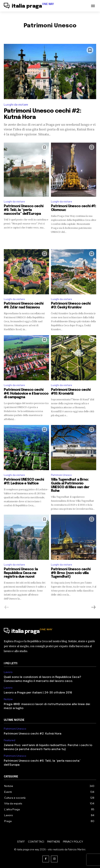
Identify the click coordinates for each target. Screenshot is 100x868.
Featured (10, 740)
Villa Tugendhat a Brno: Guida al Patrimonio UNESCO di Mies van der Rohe (70, 485)
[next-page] (93, 607)
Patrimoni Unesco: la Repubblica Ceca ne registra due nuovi (21, 573)
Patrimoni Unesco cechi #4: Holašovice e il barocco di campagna (26, 394)
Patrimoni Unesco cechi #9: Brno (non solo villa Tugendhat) (71, 573)
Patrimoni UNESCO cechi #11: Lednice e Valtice (24, 482)
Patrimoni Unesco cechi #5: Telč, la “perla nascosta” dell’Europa (24, 210)
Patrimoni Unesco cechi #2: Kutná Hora (33, 734)
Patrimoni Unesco (61, 475)
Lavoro (8, 672)
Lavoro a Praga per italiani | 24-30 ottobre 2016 (38, 693)
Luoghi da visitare (16, 105)
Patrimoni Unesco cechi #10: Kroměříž (71, 392)
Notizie (8, 699)
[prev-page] (7, 607)
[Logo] (29, 6)
